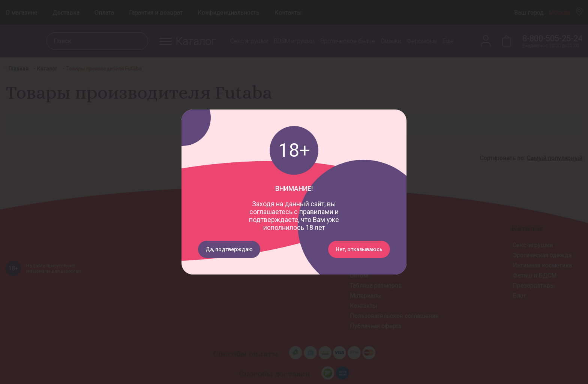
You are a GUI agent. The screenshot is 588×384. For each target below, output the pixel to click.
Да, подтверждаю (229, 249)
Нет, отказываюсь (359, 249)
